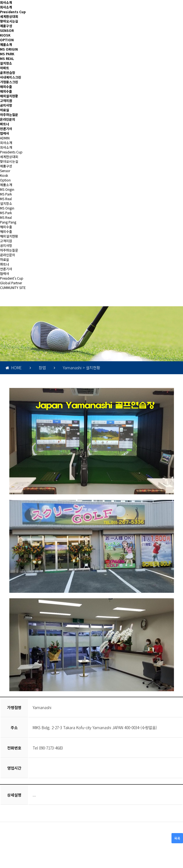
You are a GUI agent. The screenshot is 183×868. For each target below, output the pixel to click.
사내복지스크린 (11, 77)
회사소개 (6, 2)
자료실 (5, 110)
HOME (14, 367)
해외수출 (6, 86)
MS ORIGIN (9, 49)
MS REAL (7, 58)
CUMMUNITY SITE (13, 287)
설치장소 (6, 63)
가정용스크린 (9, 82)
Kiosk (4, 175)
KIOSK (5, 35)
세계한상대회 (9, 16)
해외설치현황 (9, 96)
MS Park (6, 194)
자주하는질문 (9, 115)
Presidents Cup (13, 12)
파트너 (5, 124)
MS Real (6, 199)
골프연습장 (8, 72)
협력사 (5, 133)
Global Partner (11, 283)
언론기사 (6, 129)
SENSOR (7, 30)
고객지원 (6, 100)
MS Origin (7, 189)
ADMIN (5, 138)
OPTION (7, 40)
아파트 (5, 68)
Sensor (5, 171)
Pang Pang (8, 222)
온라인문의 (8, 119)
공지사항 (6, 105)
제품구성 (6, 26)
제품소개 (6, 44)
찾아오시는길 (9, 21)
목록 (177, 838)
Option (5, 180)
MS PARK (7, 54)
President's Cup (12, 278)
